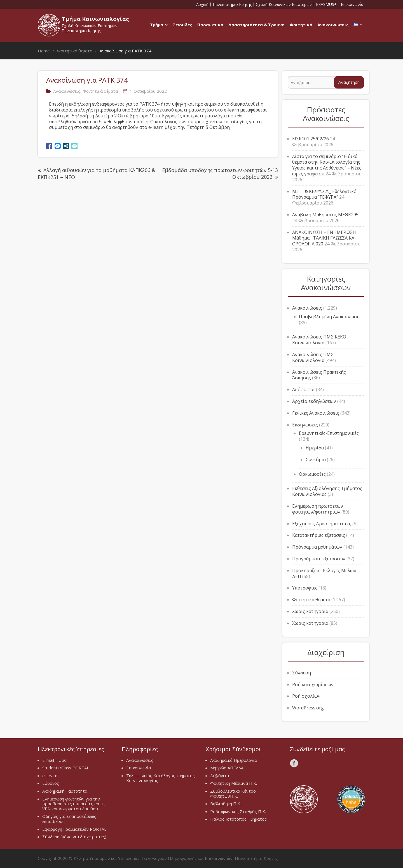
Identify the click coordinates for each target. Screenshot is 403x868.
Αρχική (202, 4)
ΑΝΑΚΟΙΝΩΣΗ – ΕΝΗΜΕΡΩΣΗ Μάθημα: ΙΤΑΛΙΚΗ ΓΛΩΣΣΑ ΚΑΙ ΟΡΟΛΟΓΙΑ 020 (324, 238)
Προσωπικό (210, 25)
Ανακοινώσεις (333, 25)
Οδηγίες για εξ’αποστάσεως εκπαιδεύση (69, 819)
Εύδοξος (51, 783)
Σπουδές (183, 25)
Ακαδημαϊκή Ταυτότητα (65, 791)
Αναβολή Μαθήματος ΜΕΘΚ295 (325, 215)
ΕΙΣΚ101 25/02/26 (311, 139)
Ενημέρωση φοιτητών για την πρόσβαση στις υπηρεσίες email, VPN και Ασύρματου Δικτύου (74, 804)
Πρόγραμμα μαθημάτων (317, 547)
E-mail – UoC (54, 760)
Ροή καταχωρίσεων (313, 684)
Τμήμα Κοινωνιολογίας (95, 19)
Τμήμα (157, 25)
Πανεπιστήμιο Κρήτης (232, 4)
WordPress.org (308, 708)
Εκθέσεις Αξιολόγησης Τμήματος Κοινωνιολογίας (327, 491)
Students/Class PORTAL (66, 768)
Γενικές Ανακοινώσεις (316, 413)
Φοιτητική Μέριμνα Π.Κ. (234, 783)
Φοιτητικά (301, 25)
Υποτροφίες (305, 588)
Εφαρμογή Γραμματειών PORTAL (74, 829)
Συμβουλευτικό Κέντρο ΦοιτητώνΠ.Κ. (233, 793)
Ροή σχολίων (306, 696)
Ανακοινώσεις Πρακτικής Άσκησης (319, 375)
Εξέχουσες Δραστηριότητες (322, 524)
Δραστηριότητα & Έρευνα (256, 25)
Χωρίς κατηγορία (310, 611)
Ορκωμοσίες (312, 474)
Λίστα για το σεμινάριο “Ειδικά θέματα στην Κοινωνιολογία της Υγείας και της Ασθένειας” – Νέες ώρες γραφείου (327, 165)
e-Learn (50, 776)
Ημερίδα (315, 448)
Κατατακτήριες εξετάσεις (319, 535)
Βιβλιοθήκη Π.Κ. (226, 804)
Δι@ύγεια (220, 776)
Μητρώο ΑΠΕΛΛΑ (227, 768)
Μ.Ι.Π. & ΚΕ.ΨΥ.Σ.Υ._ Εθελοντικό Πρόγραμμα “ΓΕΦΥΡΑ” (324, 194)
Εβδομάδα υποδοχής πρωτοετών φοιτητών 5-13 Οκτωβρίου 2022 (220, 173)
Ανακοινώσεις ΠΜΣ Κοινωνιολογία (313, 357)
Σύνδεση (302, 673)
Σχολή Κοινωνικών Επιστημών (284, 4)
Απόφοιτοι (304, 389)
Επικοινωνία (352, 4)
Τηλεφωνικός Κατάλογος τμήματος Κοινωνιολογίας (161, 778)
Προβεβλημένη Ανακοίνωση (329, 317)
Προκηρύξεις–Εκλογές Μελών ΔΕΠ (324, 573)
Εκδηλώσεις (305, 425)
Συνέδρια (316, 459)
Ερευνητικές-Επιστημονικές (329, 433)
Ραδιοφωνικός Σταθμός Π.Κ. (238, 811)
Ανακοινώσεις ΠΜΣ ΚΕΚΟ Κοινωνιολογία (319, 340)
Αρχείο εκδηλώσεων (314, 401)
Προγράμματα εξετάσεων (319, 559)
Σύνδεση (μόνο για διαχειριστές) (74, 837)
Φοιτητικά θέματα (100, 91)
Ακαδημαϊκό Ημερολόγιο (234, 760)
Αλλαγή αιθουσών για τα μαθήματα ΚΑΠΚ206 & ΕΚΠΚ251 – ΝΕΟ (97, 173)
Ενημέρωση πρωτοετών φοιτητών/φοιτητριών (318, 509)
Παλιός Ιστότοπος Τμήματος (238, 819)
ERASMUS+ (326, 4)
